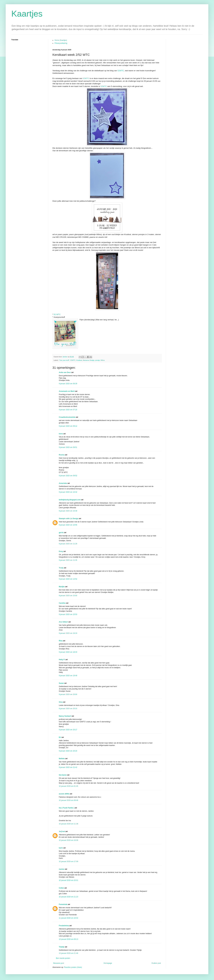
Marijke (62, 587)
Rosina (62, 455)
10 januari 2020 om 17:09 (68, 861)
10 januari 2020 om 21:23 (68, 897)
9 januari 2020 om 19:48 (68, 676)
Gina (61, 702)
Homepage (108, 963)
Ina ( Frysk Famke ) (67, 808)
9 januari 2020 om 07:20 (68, 410)
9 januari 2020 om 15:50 (68, 596)
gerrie (61, 533)
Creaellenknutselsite (67, 417)
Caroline (62, 603)
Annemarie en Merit (67, 391)
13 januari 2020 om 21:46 (68, 953)
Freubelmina (64, 926)
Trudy (61, 568)
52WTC (121, 71)
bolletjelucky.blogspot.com (70, 500)
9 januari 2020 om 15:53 (68, 614)
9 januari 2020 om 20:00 (68, 694)
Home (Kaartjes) (61, 40)
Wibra (103, 360)
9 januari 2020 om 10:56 (68, 525)
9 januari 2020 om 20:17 (68, 730)
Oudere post (156, 963)
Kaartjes (27, 14)
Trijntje (62, 947)
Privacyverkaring (61, 43)
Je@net (62, 831)
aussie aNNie (64, 794)
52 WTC (57, 314)
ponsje (98, 360)
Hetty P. (62, 660)
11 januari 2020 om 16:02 (68, 918)
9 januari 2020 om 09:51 (68, 447)
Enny (61, 551)
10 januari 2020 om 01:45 (68, 786)
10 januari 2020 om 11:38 (68, 824)
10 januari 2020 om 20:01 (68, 880)
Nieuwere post (59, 963)
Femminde (63, 904)
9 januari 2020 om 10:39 (68, 511)
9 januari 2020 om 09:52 (68, 476)
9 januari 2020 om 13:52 (68, 579)
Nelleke (62, 759)
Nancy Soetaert (65, 716)
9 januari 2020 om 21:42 (68, 767)
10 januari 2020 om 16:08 (68, 840)
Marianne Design (89, 360)
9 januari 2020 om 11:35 (68, 560)
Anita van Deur (65, 372)
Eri (60, 737)
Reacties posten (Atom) (73, 967)
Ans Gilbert (64, 622)
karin (61, 848)
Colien (61, 888)
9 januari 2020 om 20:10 (68, 709)
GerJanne (63, 775)
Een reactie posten (63, 958)
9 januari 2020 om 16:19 (68, 633)
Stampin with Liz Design (69, 519)
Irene (61, 434)
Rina (61, 641)
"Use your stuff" (64, 360)
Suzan (61, 683)
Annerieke (63, 483)
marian (62, 869)
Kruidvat (79, 360)
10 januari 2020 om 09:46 (68, 800)
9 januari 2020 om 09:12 (68, 426)
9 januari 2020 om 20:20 (68, 751)
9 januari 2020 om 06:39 (68, 384)
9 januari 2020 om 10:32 (68, 492)
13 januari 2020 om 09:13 (68, 939)
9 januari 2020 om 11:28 (68, 544)
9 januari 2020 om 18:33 (68, 652)
